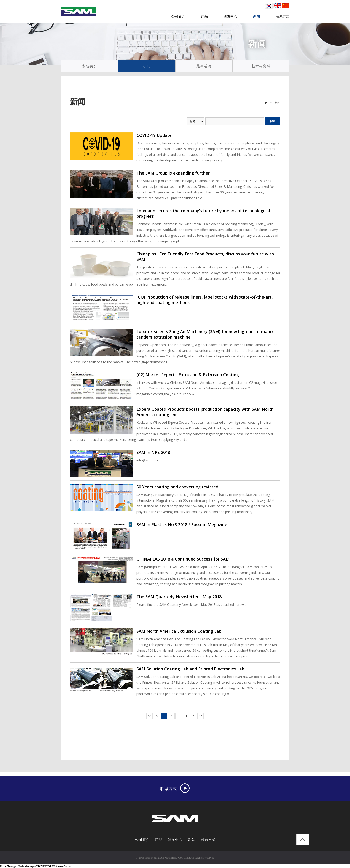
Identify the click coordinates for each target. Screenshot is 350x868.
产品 (204, 16)
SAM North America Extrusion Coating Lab (179, 631)
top (303, 839)
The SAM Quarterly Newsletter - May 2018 (179, 597)
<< (150, 716)
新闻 (256, 16)
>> (200, 716)
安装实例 (89, 66)
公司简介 (178, 16)
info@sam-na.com (150, 460)
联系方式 (283, 16)
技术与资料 (261, 66)
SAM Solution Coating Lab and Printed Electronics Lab (190, 669)
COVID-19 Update (154, 135)
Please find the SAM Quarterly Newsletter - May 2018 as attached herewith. (192, 605)
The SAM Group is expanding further (173, 173)
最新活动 (204, 66)
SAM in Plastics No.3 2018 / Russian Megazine (182, 524)
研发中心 (230, 16)
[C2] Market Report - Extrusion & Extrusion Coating (188, 375)
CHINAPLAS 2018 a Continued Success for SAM (183, 559)
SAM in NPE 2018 (153, 452)
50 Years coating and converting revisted (177, 487)
